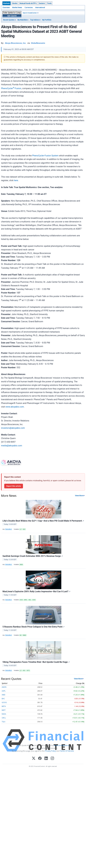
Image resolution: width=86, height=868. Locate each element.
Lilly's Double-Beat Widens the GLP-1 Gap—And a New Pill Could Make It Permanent (43, 521)
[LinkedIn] (46, 759)
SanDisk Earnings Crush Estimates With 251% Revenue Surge (33, 556)
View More (79, 496)
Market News (17, 7)
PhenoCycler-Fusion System (45, 156)
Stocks (15, 3)
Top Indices (35, 20)
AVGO (21, 600)
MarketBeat (8, 529)
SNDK (21, 565)
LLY (21, 529)
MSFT (4, 710)
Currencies (29, 7)
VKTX (28, 671)
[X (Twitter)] (34, 759)
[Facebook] (40, 759)
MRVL (26, 600)
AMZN (4, 687)
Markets (7, 3)
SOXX (34, 600)
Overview (6, 7)
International (40, 7)
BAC (3, 699)
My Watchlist (22, 20)
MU (21, 635)
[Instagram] (52, 759)
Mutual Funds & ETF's (28, 3)
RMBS (24, 635)
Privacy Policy (50, 751)
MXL (30, 600)
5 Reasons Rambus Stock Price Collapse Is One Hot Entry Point (34, 627)
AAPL (4, 691)
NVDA (4, 714)
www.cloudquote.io (62, 745)
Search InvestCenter (30, 13)
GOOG (4, 702)
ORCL (4, 718)
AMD (4, 695)
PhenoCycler (7, 88)
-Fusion (18, 88)
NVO (24, 529)
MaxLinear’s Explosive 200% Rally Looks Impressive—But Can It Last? (36, 591)
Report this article (14, 486)
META (4, 706)
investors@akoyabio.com (13, 428)
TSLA (4, 722)
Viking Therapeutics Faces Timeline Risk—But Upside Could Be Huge (36, 662)
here (16, 180)
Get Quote (12, 16)
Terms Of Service (67, 751)
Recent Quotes (9, 20)
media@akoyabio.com (12, 446)
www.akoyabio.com (15, 407)
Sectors (42, 3)
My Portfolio (47, 20)
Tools (49, 3)
